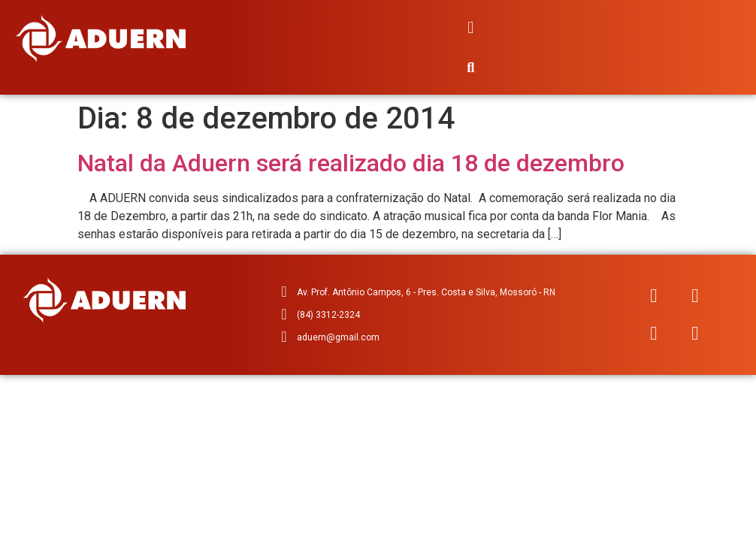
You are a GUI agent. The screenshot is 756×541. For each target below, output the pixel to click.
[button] (471, 27)
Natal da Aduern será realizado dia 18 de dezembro (351, 163)
